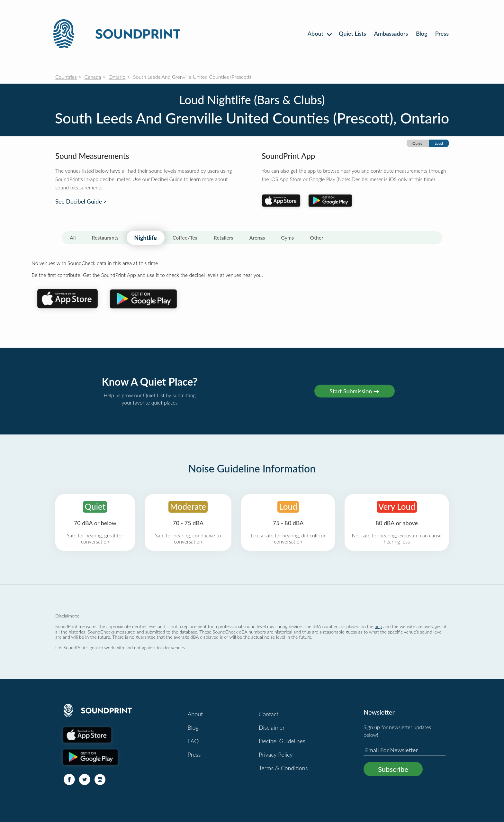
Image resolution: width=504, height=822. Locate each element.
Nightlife (146, 238)
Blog (422, 33)
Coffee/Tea (185, 237)
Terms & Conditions (283, 768)
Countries (66, 77)
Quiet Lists (352, 33)
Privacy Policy (276, 754)
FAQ (193, 741)
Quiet (417, 143)
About (319, 33)
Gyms (287, 237)
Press (442, 33)
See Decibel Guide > (81, 201)
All (73, 237)
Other (317, 237)
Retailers (224, 237)
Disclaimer (272, 727)
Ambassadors (391, 33)
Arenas (257, 237)
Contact (269, 714)
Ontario (117, 77)
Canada (93, 77)
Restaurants (105, 237)
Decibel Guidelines (282, 741)
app (378, 626)
